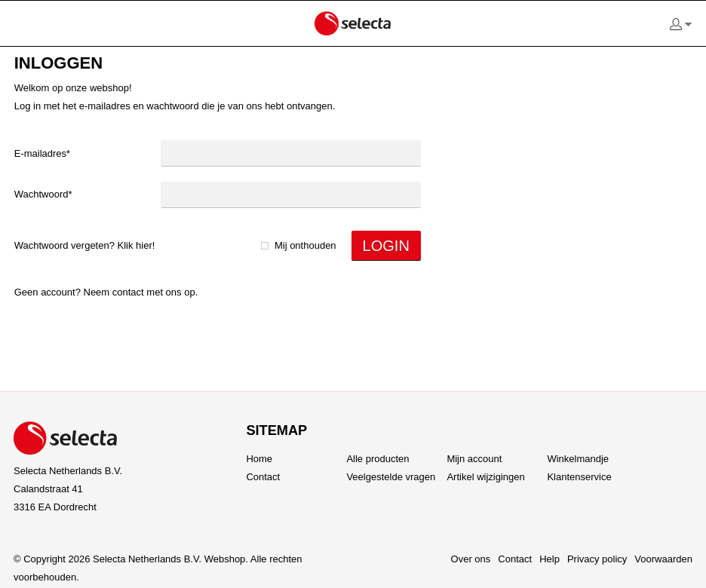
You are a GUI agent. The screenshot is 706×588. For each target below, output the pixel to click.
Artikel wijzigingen (485, 477)
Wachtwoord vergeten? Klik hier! (85, 245)
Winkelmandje (578, 459)
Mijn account (474, 459)
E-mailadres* (42, 153)
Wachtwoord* (43, 194)
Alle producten (378, 459)
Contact (128, 292)
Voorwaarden (663, 559)
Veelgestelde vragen (391, 477)
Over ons (471, 559)
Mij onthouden (305, 245)
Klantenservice (579, 477)
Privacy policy (597, 559)
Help (549, 559)
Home (259, 459)
